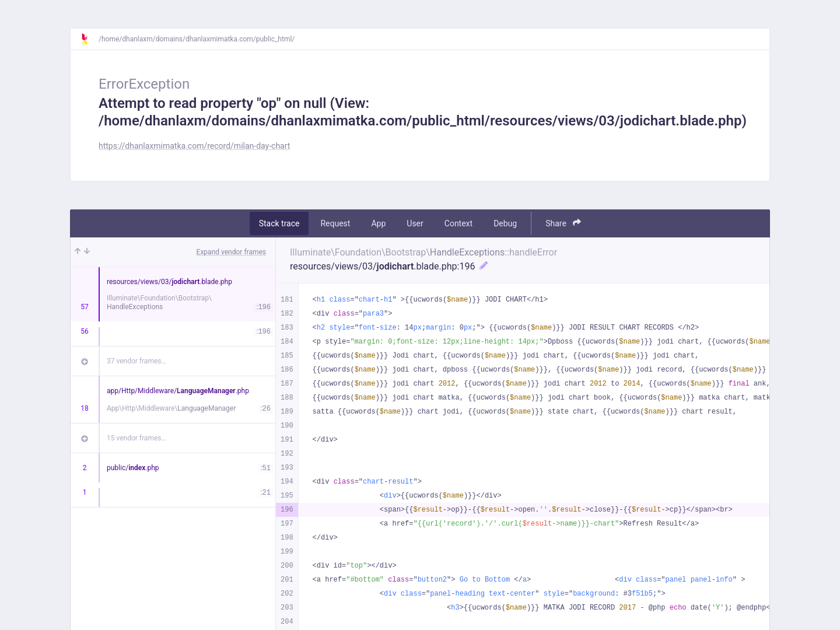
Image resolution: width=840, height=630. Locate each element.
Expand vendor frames (231, 252)
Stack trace (279, 223)
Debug (505, 223)
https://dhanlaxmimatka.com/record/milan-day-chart (194, 146)
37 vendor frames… (136, 361)
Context (459, 223)
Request (335, 223)
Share (563, 223)
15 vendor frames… (136, 438)
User (415, 223)
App (378, 223)
